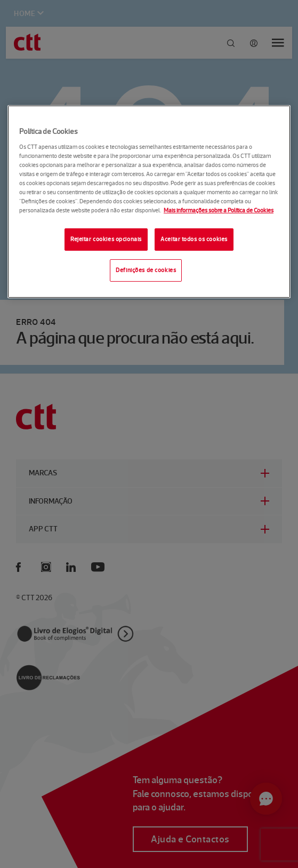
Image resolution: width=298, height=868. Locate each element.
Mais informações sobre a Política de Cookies (219, 210)
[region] (149, 202)
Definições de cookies (146, 270)
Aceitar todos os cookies (194, 239)
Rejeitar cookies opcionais (106, 239)
